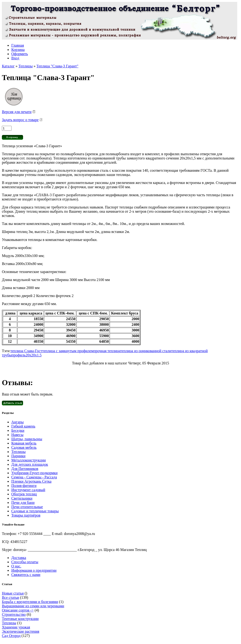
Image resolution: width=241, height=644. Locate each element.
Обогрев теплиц (24, 494)
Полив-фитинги (24, 486)
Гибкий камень (23, 426)
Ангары (18, 422)
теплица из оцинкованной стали (146, 351)
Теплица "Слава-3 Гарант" (57, 66)
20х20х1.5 (33, 355)
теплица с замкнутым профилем (68, 351)
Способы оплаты (25, 562)
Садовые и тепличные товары (35, 511)
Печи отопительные (27, 507)
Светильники (22, 498)
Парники (18, 456)
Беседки (18, 430)
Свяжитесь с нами (26, 575)
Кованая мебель (24, 443)
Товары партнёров (26, 515)
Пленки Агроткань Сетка (31, 481)
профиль (19, 355)
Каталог (8, 66)
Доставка (19, 558)
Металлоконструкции (29, 460)
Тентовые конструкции (20, 619)
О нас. (16, 566)
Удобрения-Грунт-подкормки (34, 473)
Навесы (17, 435)
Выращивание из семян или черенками (33, 606)
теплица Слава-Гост (26, 351)
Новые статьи (13, 593)
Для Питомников (25, 469)
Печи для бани (23, 503)
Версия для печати (17, 112)
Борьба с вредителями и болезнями (30, 602)
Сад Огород (11, 636)
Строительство (14, 614)
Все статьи (10, 597)
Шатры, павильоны (27, 439)
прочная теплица (107, 351)
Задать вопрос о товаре (20, 120)
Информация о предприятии (34, 570)
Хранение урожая (16, 627)
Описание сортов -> (18, 610)
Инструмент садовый (28, 490)
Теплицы (26, 66)
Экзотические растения (21, 631)
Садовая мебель (24, 447)
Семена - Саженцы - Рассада (34, 477)
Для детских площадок (30, 464)
